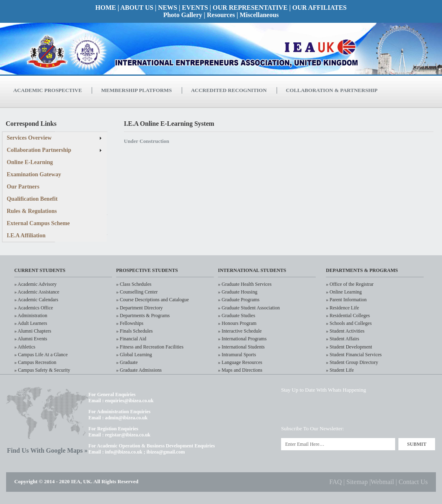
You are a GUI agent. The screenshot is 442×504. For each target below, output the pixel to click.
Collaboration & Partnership (332, 90)
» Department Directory (140, 308)
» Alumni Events (31, 339)
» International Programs (242, 339)
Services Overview (29, 138)
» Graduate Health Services (245, 284)
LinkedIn (319, 409)
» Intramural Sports (237, 355)
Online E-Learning (30, 162)
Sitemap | (358, 482)
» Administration (31, 316)
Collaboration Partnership (39, 150)
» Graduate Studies (236, 316)
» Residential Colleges (348, 316)
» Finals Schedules (134, 331)
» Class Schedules (134, 284)
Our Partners (23, 187)
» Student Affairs (343, 339)
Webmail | (385, 482)
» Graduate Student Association (249, 308)
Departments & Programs (362, 270)
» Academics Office (34, 308)
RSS (404, 409)
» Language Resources (240, 362)
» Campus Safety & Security (42, 370)
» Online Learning (344, 292)
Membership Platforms (136, 90)
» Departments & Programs (143, 316)
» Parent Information (346, 300)
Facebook (347, 409)
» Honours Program (237, 323)
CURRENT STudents (40, 270)
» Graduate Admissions (139, 370)
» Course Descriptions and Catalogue (153, 300)
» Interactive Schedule (240, 331)
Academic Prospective (48, 90)
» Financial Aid (131, 339)
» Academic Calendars (36, 300)
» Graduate (127, 362)
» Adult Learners (31, 323)
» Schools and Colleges (349, 323)
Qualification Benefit (32, 199)
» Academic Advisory (35, 284)
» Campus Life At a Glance (41, 355)
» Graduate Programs (239, 300)
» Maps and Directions (240, 370)
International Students (252, 270)
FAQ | (338, 482)
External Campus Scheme (38, 223)
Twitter (291, 409)
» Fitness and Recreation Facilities (150, 347)
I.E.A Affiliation (26, 236)
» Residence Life (342, 308)
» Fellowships (130, 323)
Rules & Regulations (32, 211)
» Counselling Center (137, 292)
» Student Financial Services (354, 355)
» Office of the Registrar (350, 284)
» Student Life (340, 370)
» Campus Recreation (35, 362)
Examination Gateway (34, 174)
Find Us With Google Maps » (47, 450)
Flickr (375, 409)
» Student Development (349, 347)
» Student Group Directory (352, 362)
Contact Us (413, 482)
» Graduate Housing (238, 292)
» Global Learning (134, 355)
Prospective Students (147, 270)
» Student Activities (345, 331)
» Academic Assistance (37, 292)
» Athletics (25, 347)
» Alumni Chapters (33, 331)
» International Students (241, 347)
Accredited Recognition (229, 90)
